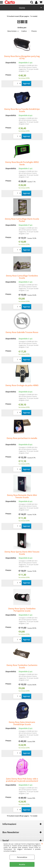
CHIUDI (42, 844)
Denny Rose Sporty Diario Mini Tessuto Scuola (22, 553)
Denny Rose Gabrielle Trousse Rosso (22, 332)
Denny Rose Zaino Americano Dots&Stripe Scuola (22, 723)
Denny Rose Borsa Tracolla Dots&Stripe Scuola (22, 110)
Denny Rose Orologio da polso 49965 (22, 385)
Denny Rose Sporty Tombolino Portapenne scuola (22, 610)
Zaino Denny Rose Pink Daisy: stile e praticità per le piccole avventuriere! (22, 780)
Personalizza (22, 857)
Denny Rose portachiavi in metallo (22, 438)
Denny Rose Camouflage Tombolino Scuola (22, 277)
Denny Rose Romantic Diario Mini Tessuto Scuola (22, 496)
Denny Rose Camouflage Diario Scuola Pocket (22, 220)
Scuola (22, 8)
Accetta (22, 864)
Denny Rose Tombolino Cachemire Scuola (22, 666)
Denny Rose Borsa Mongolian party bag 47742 (22, 57)
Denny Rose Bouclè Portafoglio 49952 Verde (22, 163)
